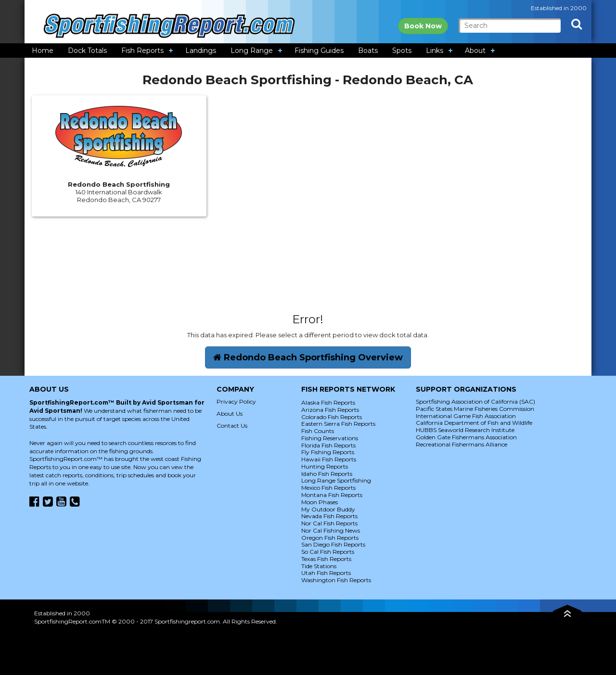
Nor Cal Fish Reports (329, 523)
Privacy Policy (236, 401)
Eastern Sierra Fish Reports (338, 424)
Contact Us (232, 426)
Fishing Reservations (330, 438)
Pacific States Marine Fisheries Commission (475, 409)
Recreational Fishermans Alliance (462, 444)
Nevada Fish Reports (329, 516)
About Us (230, 414)
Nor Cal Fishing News (331, 530)
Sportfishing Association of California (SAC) (475, 401)
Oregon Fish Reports (330, 538)
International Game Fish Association (466, 416)
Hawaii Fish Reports (329, 459)
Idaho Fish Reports (327, 474)
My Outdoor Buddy (328, 509)
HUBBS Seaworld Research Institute (465, 430)
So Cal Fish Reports (328, 552)
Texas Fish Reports (326, 559)
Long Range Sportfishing (336, 480)
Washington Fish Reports (336, 580)
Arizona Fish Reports (330, 410)
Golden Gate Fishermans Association (466, 437)
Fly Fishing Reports (328, 452)
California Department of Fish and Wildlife (474, 423)
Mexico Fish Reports (328, 488)
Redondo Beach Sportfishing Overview (308, 357)
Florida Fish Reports (328, 445)
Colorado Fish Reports (332, 417)
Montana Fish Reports (332, 495)
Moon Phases (320, 502)
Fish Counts (318, 431)
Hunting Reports (325, 466)
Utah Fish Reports (326, 573)
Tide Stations (319, 566)
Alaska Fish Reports (328, 402)
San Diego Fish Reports (333, 544)
